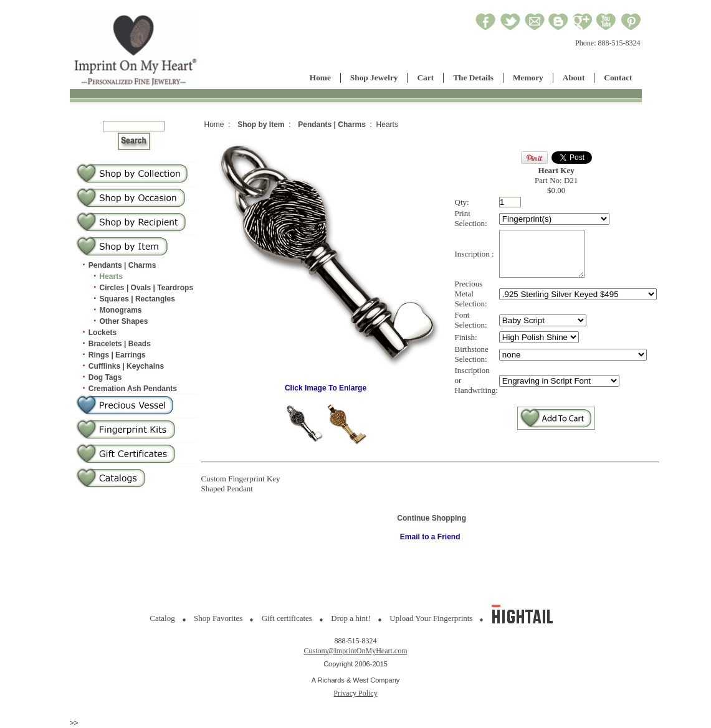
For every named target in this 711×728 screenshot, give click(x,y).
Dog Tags (105, 377)
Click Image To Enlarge (326, 385)
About (574, 78)
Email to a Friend (430, 537)
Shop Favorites (218, 618)
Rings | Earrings (117, 355)
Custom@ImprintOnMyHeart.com (355, 651)
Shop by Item (261, 125)
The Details (473, 78)
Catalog (162, 618)
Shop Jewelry (374, 78)
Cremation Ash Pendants (133, 389)
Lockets (103, 333)
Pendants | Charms (122, 265)
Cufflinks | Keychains (126, 366)
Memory (528, 78)
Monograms (121, 310)
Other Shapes (124, 321)
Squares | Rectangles (137, 299)
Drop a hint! (351, 618)
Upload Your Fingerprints (431, 618)
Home (320, 78)
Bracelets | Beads (120, 344)
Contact (618, 78)
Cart (425, 78)
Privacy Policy (355, 693)
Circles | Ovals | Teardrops (147, 288)
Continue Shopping (432, 518)
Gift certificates (287, 618)
